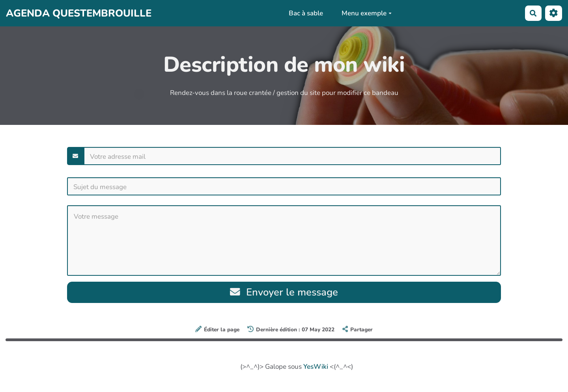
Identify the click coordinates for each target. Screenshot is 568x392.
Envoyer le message (284, 292)
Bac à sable (306, 13)
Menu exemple (367, 13)
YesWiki (316, 367)
